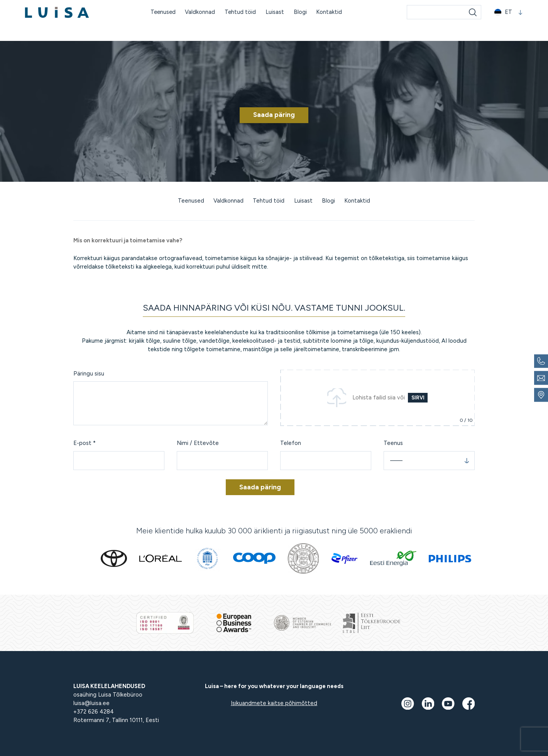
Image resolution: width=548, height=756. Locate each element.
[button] (508, 13)
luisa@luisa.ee (91, 703)
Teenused (163, 12)
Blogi (301, 12)
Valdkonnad (200, 12)
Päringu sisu (89, 374)
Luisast (276, 12)
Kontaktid (330, 12)
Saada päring (274, 115)
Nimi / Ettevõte (198, 443)
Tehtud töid (241, 12)
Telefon (291, 443)
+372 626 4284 (94, 712)
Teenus (393, 443)
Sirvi (418, 398)
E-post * (85, 443)
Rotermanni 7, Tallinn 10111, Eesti (116, 720)
